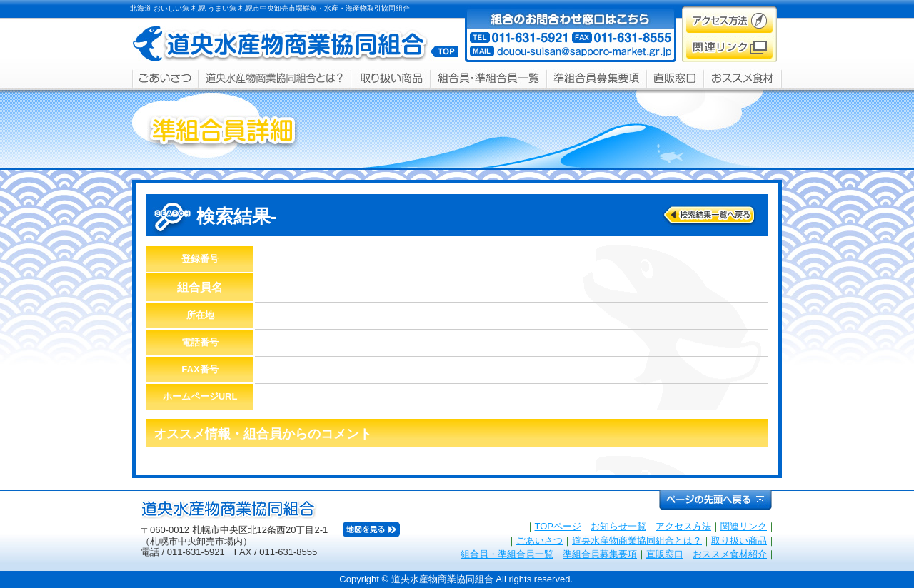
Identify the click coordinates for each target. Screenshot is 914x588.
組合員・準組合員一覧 (507, 554)
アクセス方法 (683, 526)
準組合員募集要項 (600, 554)
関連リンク (744, 526)
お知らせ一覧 (618, 526)
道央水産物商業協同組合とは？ (637, 541)
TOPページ (558, 526)
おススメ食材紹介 (730, 554)
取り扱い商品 (739, 541)
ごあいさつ (539, 541)
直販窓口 (665, 554)
